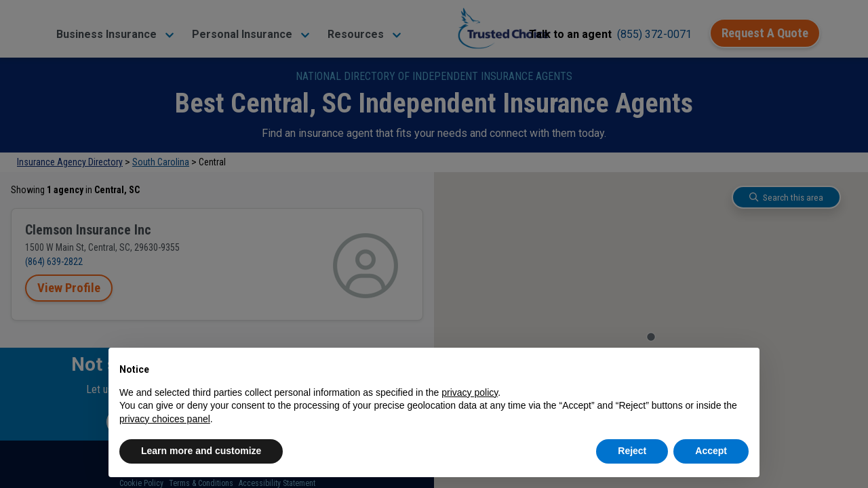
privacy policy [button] (470, 392)
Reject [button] (632, 451)
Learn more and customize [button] (201, 451)
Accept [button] (711, 451)
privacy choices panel (165, 419)
